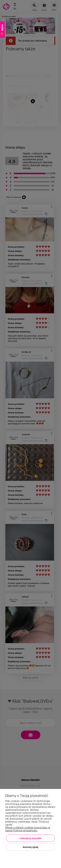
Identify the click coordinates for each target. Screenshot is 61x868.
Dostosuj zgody (31, 847)
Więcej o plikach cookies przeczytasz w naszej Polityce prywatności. (28, 829)
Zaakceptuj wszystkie (30, 838)
